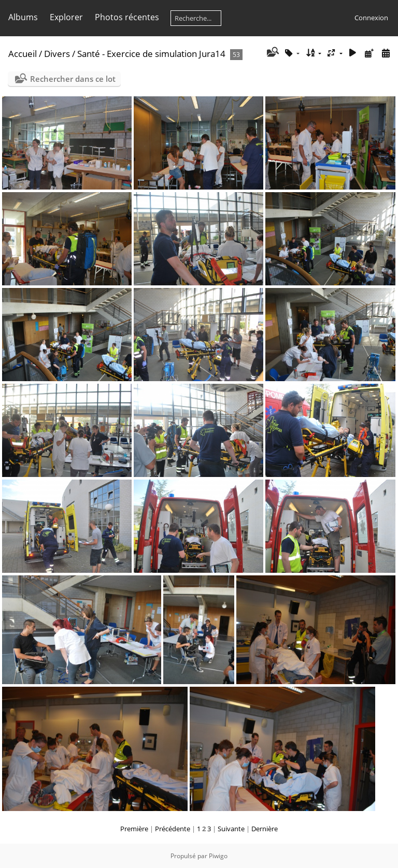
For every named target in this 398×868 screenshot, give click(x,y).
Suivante (231, 829)
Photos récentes (127, 17)
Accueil (23, 54)
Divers (57, 54)
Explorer (66, 17)
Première (134, 829)
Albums (23, 17)
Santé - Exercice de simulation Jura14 (151, 54)
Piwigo (218, 856)
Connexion (371, 18)
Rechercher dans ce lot (73, 79)
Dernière (265, 829)
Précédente (173, 829)
